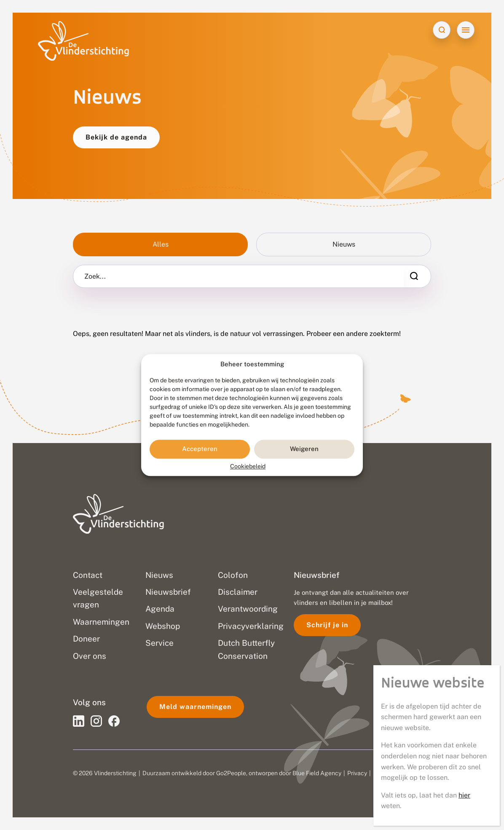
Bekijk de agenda (116, 137)
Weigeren (304, 449)
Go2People (231, 773)
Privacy (357, 773)
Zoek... (95, 277)
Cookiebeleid (248, 466)
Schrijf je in (327, 625)
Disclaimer (387, 773)
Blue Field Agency (317, 773)
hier (464, 269)
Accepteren (200, 449)
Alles (161, 244)
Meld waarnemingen (195, 707)
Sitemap (419, 773)
